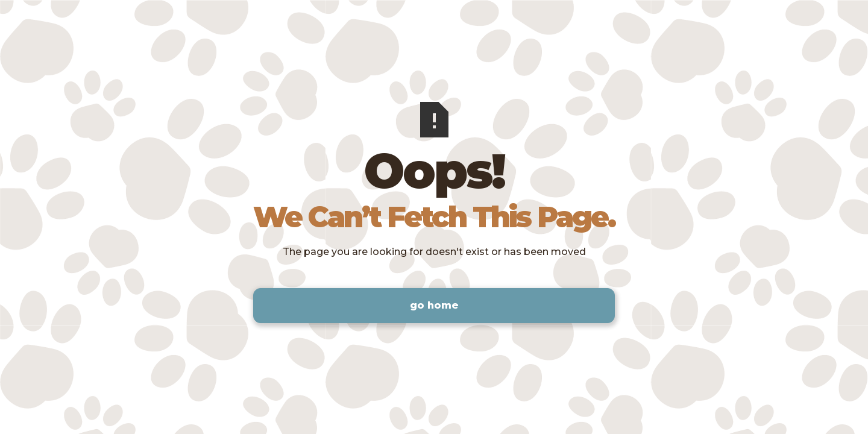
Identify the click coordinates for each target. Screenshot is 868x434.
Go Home (434, 305)
